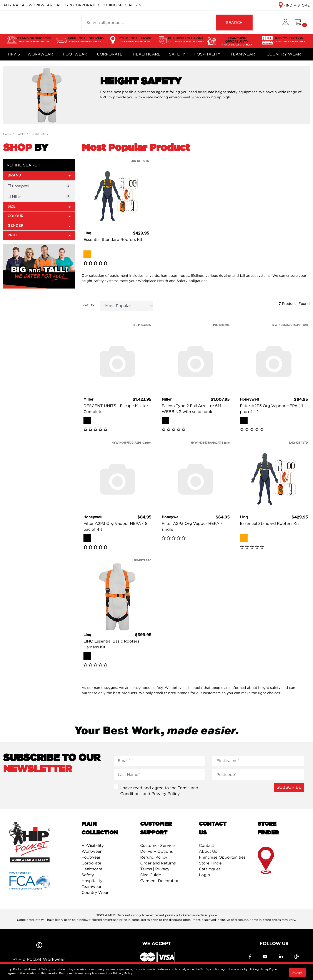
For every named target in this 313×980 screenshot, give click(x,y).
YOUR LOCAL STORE (135, 40)
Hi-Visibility (93, 845)
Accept (297, 972)
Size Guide (151, 875)
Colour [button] (39, 216)
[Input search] (147, 23)
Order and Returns (158, 863)
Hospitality (207, 54)
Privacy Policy (165, 794)
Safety (177, 54)
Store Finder (211, 863)
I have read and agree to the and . (159, 791)
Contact (206, 845)
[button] (286, 23)
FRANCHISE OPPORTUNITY (237, 41)
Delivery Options (156, 851)
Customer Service (157, 845)
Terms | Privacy (155, 869)
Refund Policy (154, 857)
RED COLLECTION (289, 40)
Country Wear (284, 54)
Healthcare (147, 54)
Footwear (75, 54)
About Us (208, 851)
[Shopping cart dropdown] (301, 23)
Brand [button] (39, 175)
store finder (266, 860)
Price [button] (39, 235)
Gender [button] (39, 226)
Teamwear (243, 54)
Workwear (40, 54)
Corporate (110, 54)
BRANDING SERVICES (34, 40)
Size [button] (39, 206)
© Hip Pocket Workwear (39, 959)
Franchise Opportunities (222, 857)
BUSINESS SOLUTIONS (186, 40)
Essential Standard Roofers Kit (113, 239)
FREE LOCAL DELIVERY (86, 40)
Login (204, 875)
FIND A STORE (297, 5)
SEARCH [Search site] (234, 23)
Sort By (88, 305)
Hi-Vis (14, 54)
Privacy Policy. (123, 973)
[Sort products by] (127, 306)
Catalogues (210, 869)
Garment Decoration (160, 881)
